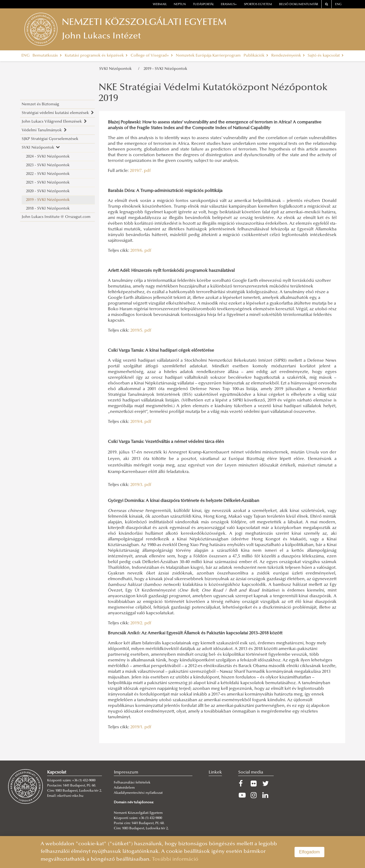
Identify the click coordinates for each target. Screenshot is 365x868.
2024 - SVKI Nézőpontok (48, 157)
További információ (175, 859)
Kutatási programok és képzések (96, 56)
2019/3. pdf (141, 485)
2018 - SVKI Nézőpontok (48, 209)
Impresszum (126, 772)
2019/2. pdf (141, 623)
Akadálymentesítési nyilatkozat (138, 793)
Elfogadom (310, 852)
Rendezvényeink (288, 56)
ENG (338, 4)
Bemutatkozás (47, 56)
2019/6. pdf (141, 251)
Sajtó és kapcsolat (326, 56)
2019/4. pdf (141, 422)
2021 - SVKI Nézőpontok (48, 183)
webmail (160, 4)
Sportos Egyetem (258, 4)
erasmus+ (229, 4)
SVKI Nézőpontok (117, 69)
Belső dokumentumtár (299, 4)
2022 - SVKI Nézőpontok (48, 174)
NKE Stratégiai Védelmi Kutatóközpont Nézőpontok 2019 (213, 93)
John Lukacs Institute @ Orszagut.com (56, 217)
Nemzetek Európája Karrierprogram (208, 56)
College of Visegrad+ (152, 56)
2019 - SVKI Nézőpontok (165, 69)
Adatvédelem (124, 788)
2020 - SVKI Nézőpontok (48, 191)
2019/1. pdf (141, 727)
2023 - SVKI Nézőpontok (48, 165)
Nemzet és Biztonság (40, 104)
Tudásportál (204, 4)
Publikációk (256, 56)
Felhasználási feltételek (132, 783)
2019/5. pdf (141, 331)
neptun (180, 4)
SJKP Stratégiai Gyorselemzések (50, 139)
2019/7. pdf (140, 171)
